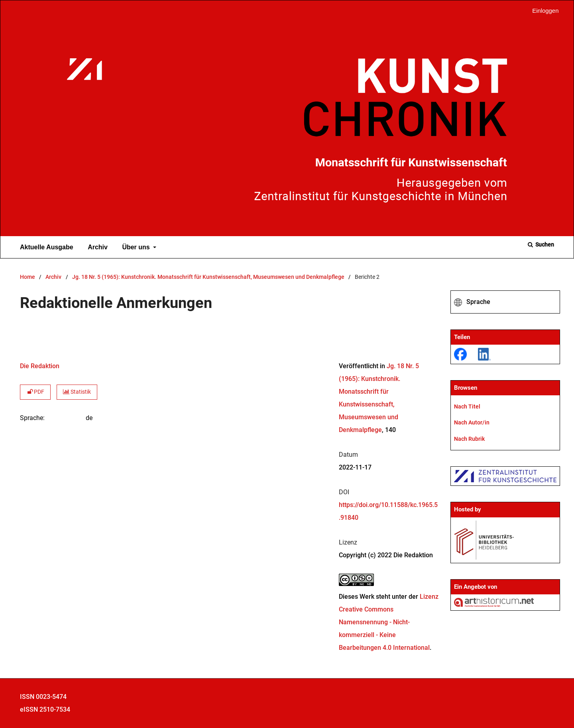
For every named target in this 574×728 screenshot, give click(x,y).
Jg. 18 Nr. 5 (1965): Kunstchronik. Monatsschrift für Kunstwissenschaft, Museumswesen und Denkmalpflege (208, 277)
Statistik (77, 392)
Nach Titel (467, 406)
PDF (35, 392)
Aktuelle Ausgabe (45, 247)
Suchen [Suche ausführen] (544, 245)
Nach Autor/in (472, 422)
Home (28, 277)
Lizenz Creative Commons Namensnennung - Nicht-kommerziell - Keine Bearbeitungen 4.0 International (389, 622)
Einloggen (542, 11)
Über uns (135, 247)
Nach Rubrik (469, 439)
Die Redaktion (40, 366)
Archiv (96, 247)
